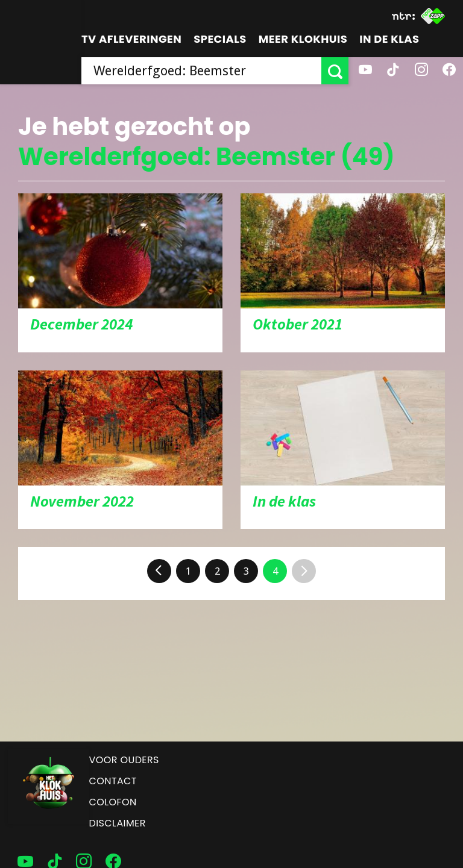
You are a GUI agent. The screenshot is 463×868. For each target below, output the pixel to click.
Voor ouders (124, 760)
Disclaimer (118, 823)
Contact (113, 781)
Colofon (113, 802)
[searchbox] (201, 71)
